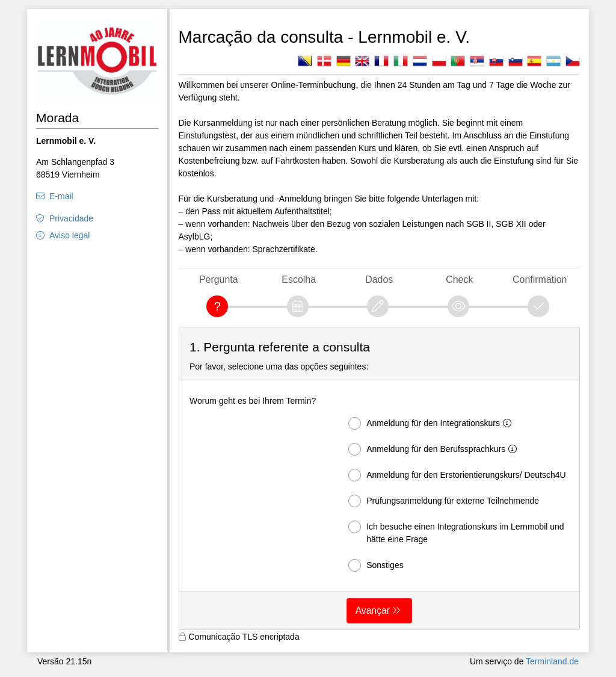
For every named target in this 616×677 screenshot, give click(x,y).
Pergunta (219, 280)
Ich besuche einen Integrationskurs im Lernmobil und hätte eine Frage (456, 532)
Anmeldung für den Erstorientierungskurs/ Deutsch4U (457, 475)
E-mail (61, 196)
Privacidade (71, 218)
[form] (380, 479)
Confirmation (540, 280)
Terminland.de (552, 661)
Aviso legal (69, 235)
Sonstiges (376, 565)
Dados (379, 280)
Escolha (299, 280)
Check (459, 280)
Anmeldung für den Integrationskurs (432, 423)
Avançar (373, 611)
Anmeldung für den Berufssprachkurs (435, 449)
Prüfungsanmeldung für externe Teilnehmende (444, 501)
